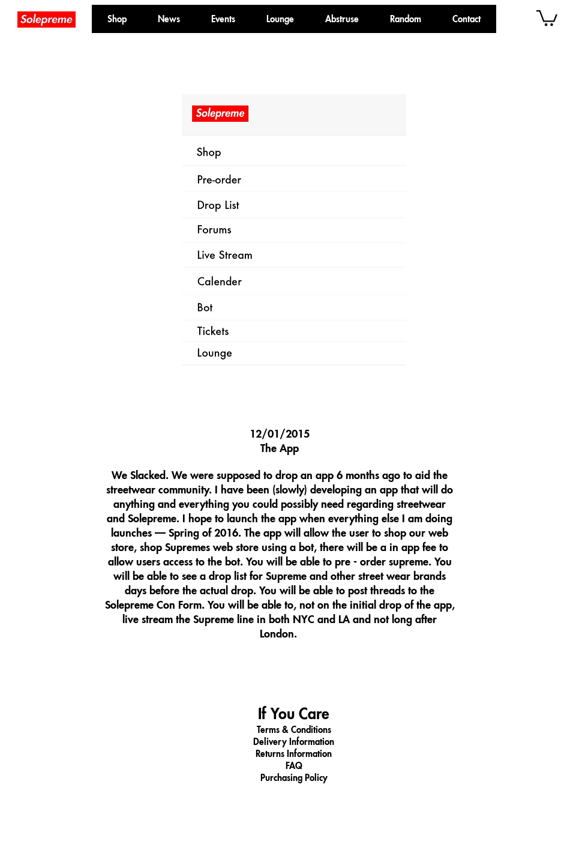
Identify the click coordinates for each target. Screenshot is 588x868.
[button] (406, 19)
